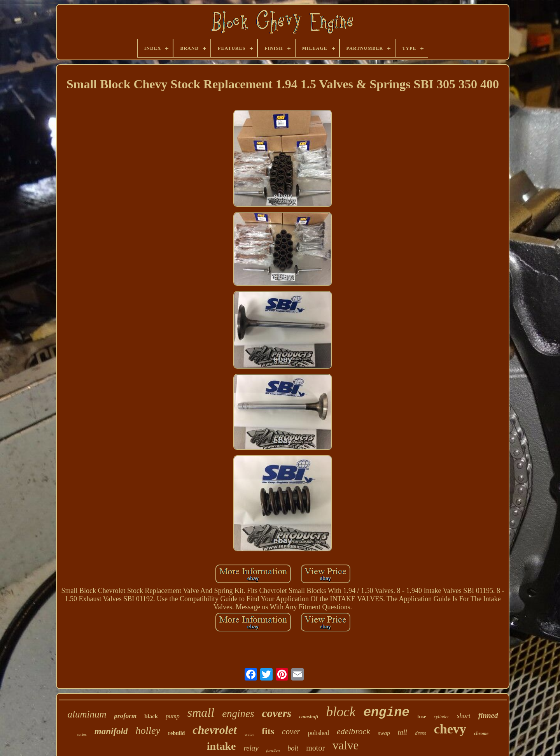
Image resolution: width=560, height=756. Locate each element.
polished (318, 733)
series (82, 734)
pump (173, 716)
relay (251, 748)
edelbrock (353, 731)
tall (402, 732)
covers (277, 713)
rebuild (176, 733)
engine (386, 713)
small (201, 712)
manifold (111, 731)
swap (384, 733)
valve (346, 745)
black (151, 716)
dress (421, 733)
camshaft (309, 717)
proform (126, 716)
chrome (481, 733)
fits (268, 731)
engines (238, 714)
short (464, 716)
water (249, 734)
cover (291, 731)
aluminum (87, 714)
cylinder (441, 717)
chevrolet (214, 730)
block (341, 712)
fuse (422, 717)
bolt (293, 748)
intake (221, 746)
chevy (450, 729)
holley (148, 731)
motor (315, 748)
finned (488, 715)
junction (273, 750)
